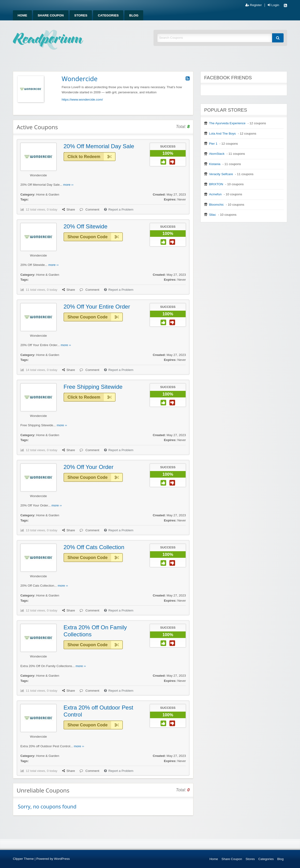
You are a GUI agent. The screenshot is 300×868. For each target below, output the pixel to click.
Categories (108, 15)
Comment (90, 209)
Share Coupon (51, 15)
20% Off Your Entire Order (97, 307)
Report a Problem (119, 209)
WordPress (62, 859)
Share (69, 209)
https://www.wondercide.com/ (82, 100)
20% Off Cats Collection (94, 547)
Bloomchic (216, 205)
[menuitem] (22, 15)
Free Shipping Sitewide (93, 387)
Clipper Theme (23, 859)
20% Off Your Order (88, 467)
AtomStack (217, 154)
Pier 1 (213, 144)
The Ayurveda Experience (227, 123)
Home (22, 15)
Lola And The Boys (222, 134)
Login (273, 5)
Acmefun (215, 194)
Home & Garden (48, 194)
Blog (134, 15)
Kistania (215, 164)
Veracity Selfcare (221, 174)
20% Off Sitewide (85, 226)
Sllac (212, 215)
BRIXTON (216, 184)
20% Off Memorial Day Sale (99, 146)
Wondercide (38, 175)
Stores (81, 15)
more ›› (68, 185)
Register (254, 5)
